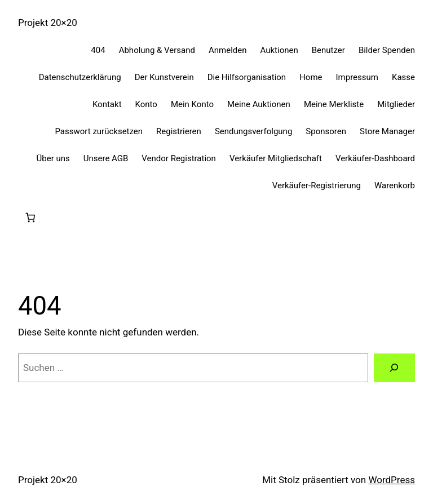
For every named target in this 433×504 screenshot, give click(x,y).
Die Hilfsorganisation (247, 77)
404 (98, 50)
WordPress (392, 480)
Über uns (53, 158)
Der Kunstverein (164, 77)
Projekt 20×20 (48, 23)
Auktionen (279, 50)
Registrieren (179, 131)
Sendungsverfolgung (253, 131)
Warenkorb (395, 185)
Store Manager (387, 131)
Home (311, 77)
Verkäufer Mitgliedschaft (276, 158)
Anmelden (228, 50)
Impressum (357, 77)
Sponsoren (326, 131)
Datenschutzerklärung (80, 77)
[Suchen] (394, 368)
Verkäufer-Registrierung (317, 185)
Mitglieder (396, 104)
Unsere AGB (106, 158)
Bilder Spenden (387, 50)
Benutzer (328, 50)
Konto (146, 104)
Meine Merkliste (334, 104)
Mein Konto (192, 104)
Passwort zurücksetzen (99, 131)
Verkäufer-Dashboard (375, 158)
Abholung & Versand (157, 50)
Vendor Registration (179, 158)
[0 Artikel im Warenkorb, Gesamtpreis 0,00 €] (30, 218)
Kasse (403, 77)
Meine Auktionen (259, 104)
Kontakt (107, 104)
